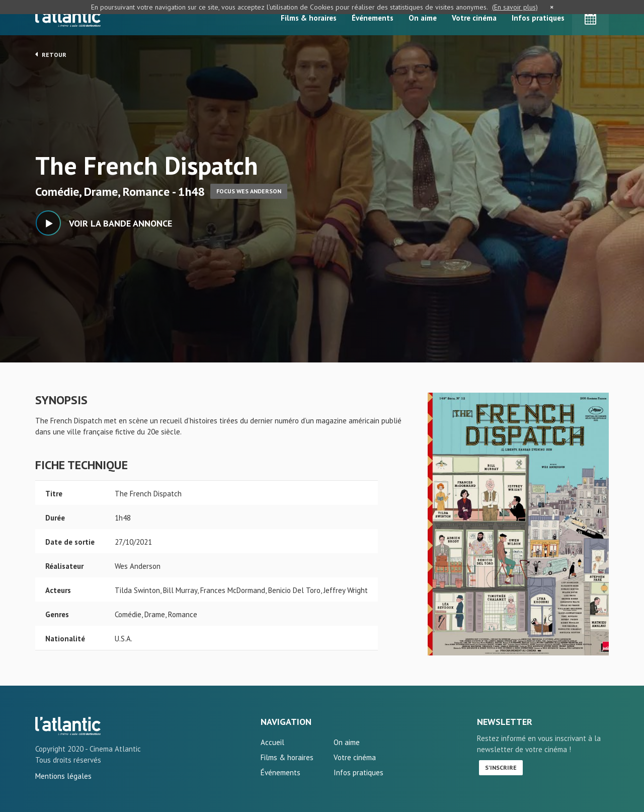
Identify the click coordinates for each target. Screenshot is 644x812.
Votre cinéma (474, 18)
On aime (423, 18)
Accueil (272, 742)
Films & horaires (309, 18)
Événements (373, 18)
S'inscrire (501, 767)
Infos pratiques (538, 18)
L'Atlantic (68, 18)
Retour (51, 54)
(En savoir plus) (515, 7)
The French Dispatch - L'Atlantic (68, 726)
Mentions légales (63, 776)
